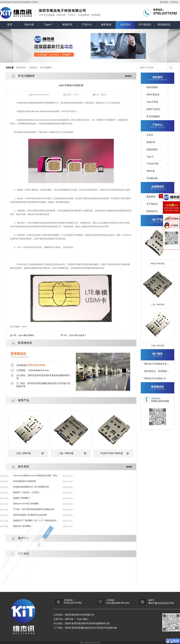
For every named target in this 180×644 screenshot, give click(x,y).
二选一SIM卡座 (66, 453)
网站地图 (164, 2)
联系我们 (175, 2)
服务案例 (106, 25)
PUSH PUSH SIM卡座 (112, 453)
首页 (10, 25)
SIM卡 (24, 124)
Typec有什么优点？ (78, 335)
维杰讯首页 (21, 68)
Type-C (48, 25)
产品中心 (87, 25)
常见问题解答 (46, 68)
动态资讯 (125, 25)
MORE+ (129, 76)
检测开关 (67, 25)
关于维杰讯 (145, 25)
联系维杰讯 (164, 25)
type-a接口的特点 (26, 335)
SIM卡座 (29, 25)
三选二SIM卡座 (23, 453)
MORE (129, 467)
